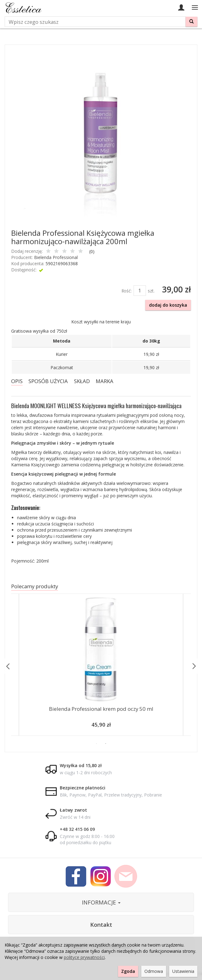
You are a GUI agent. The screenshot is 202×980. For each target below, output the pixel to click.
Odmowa (154, 971)
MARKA (105, 381)
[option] (101, 666)
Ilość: (127, 291)
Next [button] (194, 666)
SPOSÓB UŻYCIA (48, 381)
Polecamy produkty (35, 586)
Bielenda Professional (56, 257)
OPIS (17, 381)
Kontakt (101, 925)
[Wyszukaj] (191, 22)
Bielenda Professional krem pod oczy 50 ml (101, 709)
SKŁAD (82, 381)
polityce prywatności (84, 957)
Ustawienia (183, 971)
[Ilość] (140, 291)
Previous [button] (8, 666)
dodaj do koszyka (168, 305)
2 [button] (106, 744)
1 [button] (96, 744)
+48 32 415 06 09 (77, 829)
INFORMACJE (101, 902)
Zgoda (128, 971)
